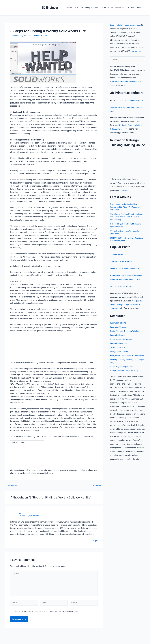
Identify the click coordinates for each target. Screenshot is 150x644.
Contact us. (125, 191)
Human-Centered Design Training (124, 376)
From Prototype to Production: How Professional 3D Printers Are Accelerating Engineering (127, 207)
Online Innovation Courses (121, 344)
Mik (20, 513)
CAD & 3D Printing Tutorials (87, 8)
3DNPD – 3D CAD (117, 352)
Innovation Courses (118, 331)
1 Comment (15, 36)
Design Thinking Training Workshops (125, 335)
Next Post (98, 486)
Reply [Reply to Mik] (95, 541)
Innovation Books (117, 340)
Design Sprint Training (119, 356)
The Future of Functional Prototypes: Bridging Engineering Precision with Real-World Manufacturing (127, 217)
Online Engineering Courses (122, 372)
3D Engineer (50, 8)
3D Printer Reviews (136, 8)
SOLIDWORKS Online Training (122, 262)
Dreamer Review (127, 279)
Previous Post (12, 486)
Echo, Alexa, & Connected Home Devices (127, 361)
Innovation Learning (118, 348)
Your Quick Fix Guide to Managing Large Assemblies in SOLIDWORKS (127, 309)
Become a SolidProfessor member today (127, 25)
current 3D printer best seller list (132, 101)
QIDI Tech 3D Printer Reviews (122, 290)
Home (69, 8)
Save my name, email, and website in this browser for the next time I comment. (46, 614)
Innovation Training (118, 327)
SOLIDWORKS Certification (113, 8)
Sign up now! (136, 51)
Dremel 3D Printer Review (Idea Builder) (127, 269)
